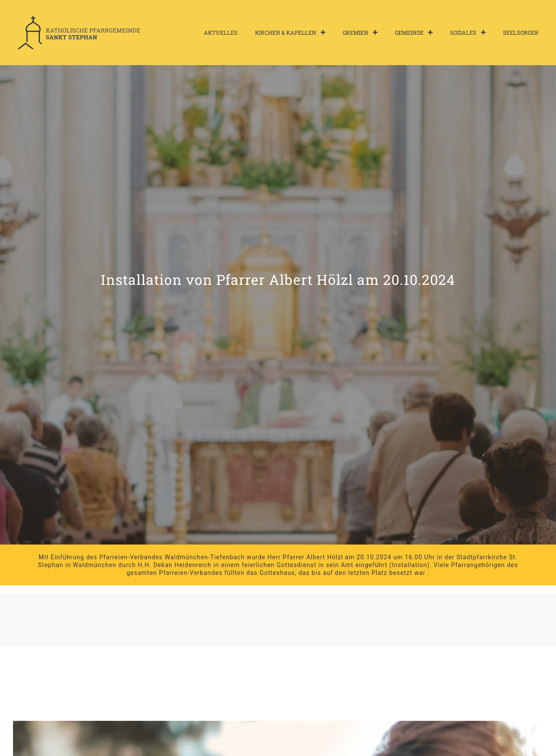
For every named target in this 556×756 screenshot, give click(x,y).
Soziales (468, 33)
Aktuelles (221, 33)
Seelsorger (521, 33)
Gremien (360, 33)
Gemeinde (414, 33)
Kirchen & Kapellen (290, 33)
